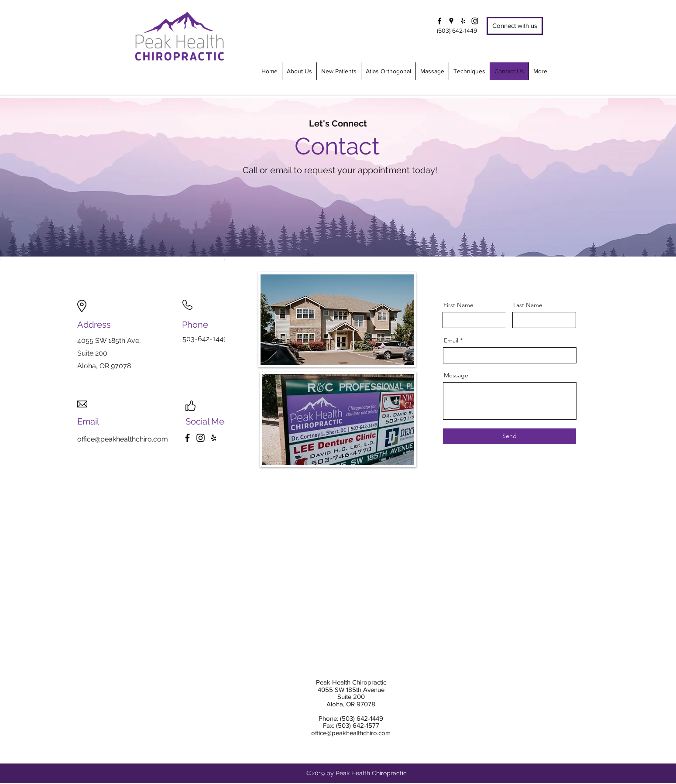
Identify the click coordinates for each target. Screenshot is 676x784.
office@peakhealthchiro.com (123, 439)
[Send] (510, 436)
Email (451, 340)
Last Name (528, 305)
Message (456, 375)
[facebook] (439, 21)
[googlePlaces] (451, 21)
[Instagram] (475, 21)
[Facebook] (187, 438)
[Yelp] (214, 438)
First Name (458, 305)
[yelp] (463, 21)
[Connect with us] (515, 26)
